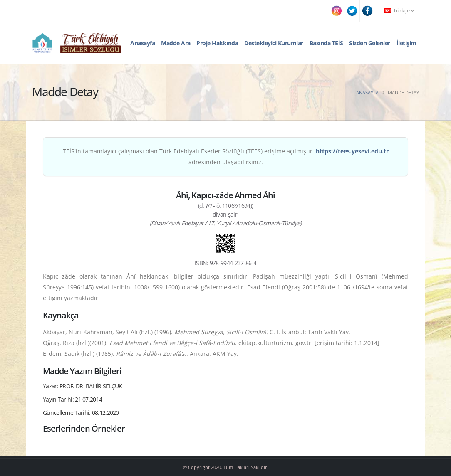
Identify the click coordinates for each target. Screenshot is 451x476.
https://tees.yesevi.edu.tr (352, 151)
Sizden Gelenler (370, 43)
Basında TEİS (326, 43)
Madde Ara (176, 43)
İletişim (406, 43)
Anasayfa (142, 43)
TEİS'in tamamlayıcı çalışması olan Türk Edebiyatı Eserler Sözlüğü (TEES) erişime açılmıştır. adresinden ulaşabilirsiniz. (226, 157)
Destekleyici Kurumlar (274, 43)
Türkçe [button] (399, 11)
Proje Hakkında (217, 43)
